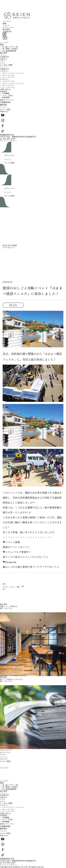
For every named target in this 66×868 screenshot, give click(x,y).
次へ (4, 589)
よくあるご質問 (6, 65)
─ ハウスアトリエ (7, 81)
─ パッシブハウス (7, 77)
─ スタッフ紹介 (6, 95)
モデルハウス (8, 27)
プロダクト (4, 71)
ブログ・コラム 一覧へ (13, 587)
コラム (3, 63)
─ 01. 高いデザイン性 (9, 47)
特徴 (4, 23)
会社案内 (4, 91)
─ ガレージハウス (7, 75)
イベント (6, 25)
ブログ (3, 61)
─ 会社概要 (5, 93)
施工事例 (6, 29)
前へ (4, 584)
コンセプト (7, 21)
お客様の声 (7, 32)
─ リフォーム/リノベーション (12, 73)
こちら (26, 547)
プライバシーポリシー (9, 141)
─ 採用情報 (5, 97)
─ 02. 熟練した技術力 (9, 49)
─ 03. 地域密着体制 (8, 51)
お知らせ (4, 59)
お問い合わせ (5, 89)
